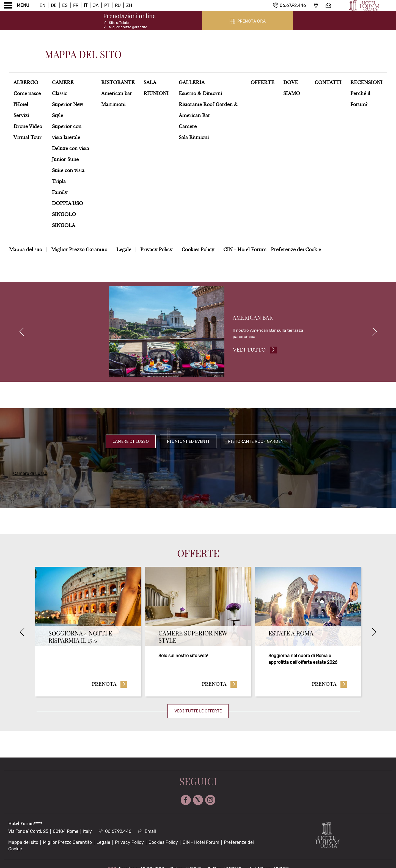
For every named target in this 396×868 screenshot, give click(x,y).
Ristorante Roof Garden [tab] (256, 443)
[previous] (21, 333)
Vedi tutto (256, 351)
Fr (76, 5)
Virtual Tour (28, 137)
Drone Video (28, 126)
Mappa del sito (26, 250)
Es (65, 5)
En (42, 5)
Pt (107, 5)
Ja (96, 5)
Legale (124, 250)
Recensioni (366, 82)
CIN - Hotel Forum (245, 250)
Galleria (192, 82)
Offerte (262, 82)
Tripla (59, 181)
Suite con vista (68, 170)
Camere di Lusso (30, 475)
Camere (63, 82)
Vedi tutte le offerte (198, 713)
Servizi (21, 115)
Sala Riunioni (194, 137)
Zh (129, 5)
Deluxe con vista (71, 148)
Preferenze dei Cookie (296, 250)
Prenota (110, 685)
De (54, 5)
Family (60, 192)
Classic (60, 93)
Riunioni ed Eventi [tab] (188, 443)
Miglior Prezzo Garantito (79, 250)
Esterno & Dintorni (200, 93)
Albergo (26, 82)
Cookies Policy (198, 250)
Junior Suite (65, 159)
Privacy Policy (156, 250)
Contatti (328, 82)
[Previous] (22, 634)
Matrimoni (113, 104)
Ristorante (118, 82)
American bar (117, 93)
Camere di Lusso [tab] (131, 443)
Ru (118, 5)
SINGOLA (64, 225)
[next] (375, 333)
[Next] (374, 634)
